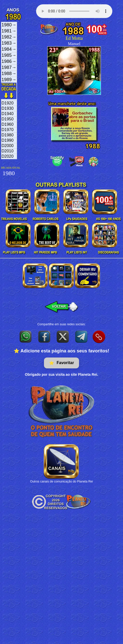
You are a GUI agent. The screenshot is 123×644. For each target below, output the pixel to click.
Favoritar (61, 363)
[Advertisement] (48, 545)
